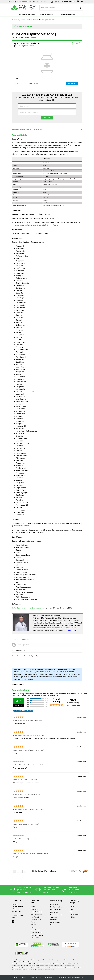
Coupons (53, 925)
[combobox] (40, 83)
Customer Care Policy (36, 921)
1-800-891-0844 (17, 907)
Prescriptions (55, 904)
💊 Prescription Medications (27, 20)
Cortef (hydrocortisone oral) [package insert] (28, 608)
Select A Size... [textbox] (34, 83)
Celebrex (72, 917)
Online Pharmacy (56, 922)
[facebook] (13, 921)
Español (14, 977)
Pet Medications (56, 910)
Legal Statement (36, 977)
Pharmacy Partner (37, 935)
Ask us (34, 37)
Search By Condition (54, 919)
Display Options (38, 871)
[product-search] (80, 8)
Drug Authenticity (37, 933)
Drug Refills (54, 912)
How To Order (36, 917)
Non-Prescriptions (56, 907)
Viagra (72, 907)
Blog (33, 927)
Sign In (55, 2)
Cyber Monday (36, 930)
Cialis (71, 909)
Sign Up (47, 118)
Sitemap (34, 925)
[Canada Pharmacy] (24, 8)
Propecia (73, 912)
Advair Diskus (74, 915)
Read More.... (73, 630)
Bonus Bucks (35, 938)
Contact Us (35, 909)
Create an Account (68, 2)
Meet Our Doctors (37, 912)
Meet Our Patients (37, 915)
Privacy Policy (50, 977)
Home (14, 20)
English (23, 977)
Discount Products (56, 915)
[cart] (81, 2)
